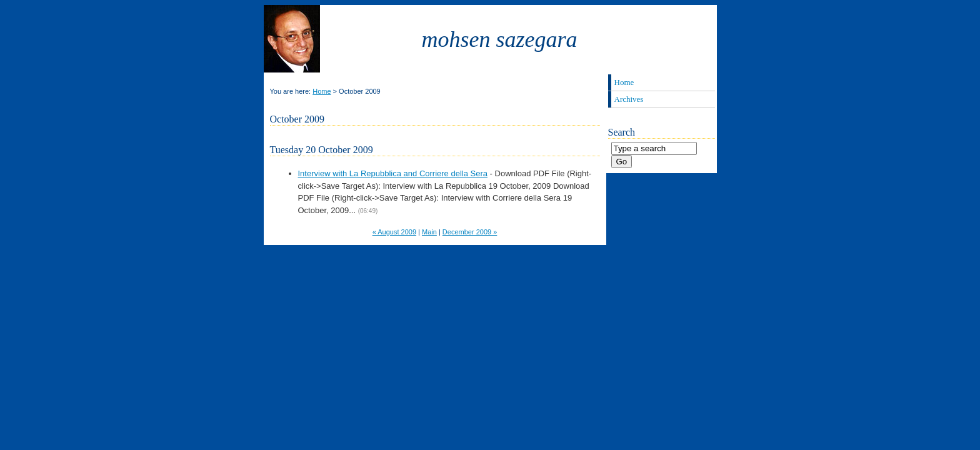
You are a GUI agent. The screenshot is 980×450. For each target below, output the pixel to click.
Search (622, 132)
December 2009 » (470, 232)
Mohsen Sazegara (500, 39)
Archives (629, 99)
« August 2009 (394, 232)
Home (322, 91)
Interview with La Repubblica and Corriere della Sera (393, 173)
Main (429, 232)
